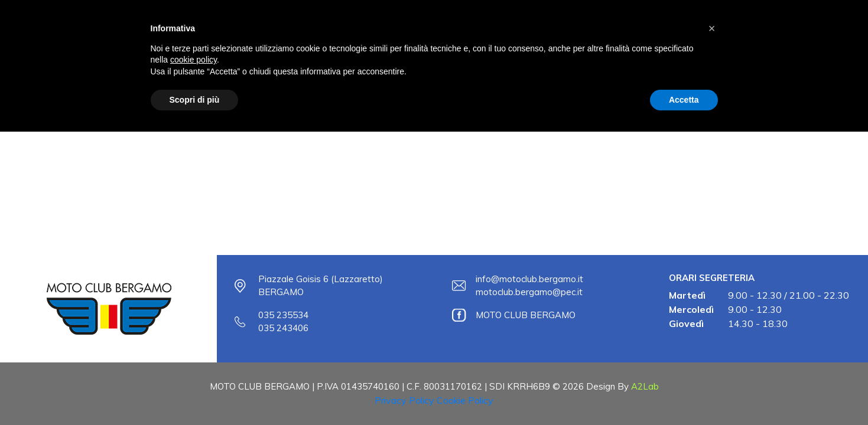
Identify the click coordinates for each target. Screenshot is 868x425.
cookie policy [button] (194, 60)
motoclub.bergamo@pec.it (529, 292)
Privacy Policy (404, 400)
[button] (712, 28)
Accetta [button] (684, 100)
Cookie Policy (465, 400)
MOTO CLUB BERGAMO (526, 315)
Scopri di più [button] (195, 100)
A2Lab (645, 386)
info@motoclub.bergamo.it (529, 279)
